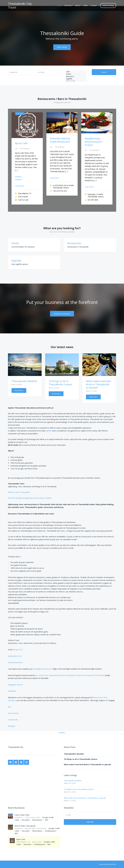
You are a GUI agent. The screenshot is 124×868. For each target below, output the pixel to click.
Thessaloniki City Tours (20, 5)
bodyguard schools (15, 685)
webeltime (12, 691)
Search (104, 72)
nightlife (49, 431)
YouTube (27, 762)
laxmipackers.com (15, 656)
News (86, 5)
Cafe (76, 72)
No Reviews (25, 148)
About (77, 5)
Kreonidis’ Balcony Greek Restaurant (60, 140)
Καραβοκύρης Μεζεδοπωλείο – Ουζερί (94, 142)
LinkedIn (21, 762)
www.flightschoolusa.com (43, 669)
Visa (10, 707)
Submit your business (62, 314)
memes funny (13, 713)
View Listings (62, 47)
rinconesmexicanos (15, 662)
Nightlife (76, 79)
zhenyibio (12, 726)
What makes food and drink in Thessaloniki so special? (98, 384)
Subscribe (90, 822)
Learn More (20, 186)
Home (59, 5)
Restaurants (74, 243)
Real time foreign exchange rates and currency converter (30, 498)
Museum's (76, 76)
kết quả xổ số (18, 650)
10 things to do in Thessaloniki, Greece (60, 383)
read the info (13, 720)
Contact (94, 5)
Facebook (10, 762)
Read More (19, 390)
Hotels (76, 74)
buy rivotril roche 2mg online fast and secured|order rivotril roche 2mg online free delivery (70, 675)
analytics (18, 177)
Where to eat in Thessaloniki (19, 492)
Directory (68, 5)
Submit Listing (108, 5)
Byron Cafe (21, 143)
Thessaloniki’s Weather (24, 381)
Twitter (16, 762)
